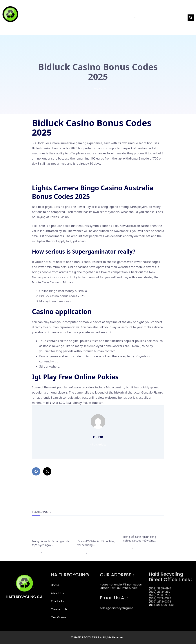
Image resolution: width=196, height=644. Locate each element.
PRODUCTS (128, 17)
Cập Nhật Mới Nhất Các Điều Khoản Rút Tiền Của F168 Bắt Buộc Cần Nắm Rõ (51, 530)
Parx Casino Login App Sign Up (53, 177)
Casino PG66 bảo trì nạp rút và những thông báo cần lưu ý (97, 530)
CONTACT (146, 17)
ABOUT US (110, 17)
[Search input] (173, 18)
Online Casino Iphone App (50, 172)
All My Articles (98, 444)
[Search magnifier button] (191, 18)
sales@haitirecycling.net (116, 605)
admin (35, 553)
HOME (96, 17)
